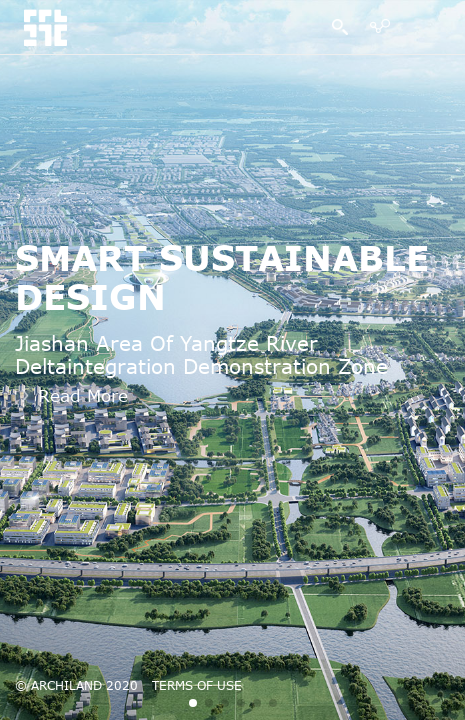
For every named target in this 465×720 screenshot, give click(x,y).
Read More (83, 395)
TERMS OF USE (197, 685)
